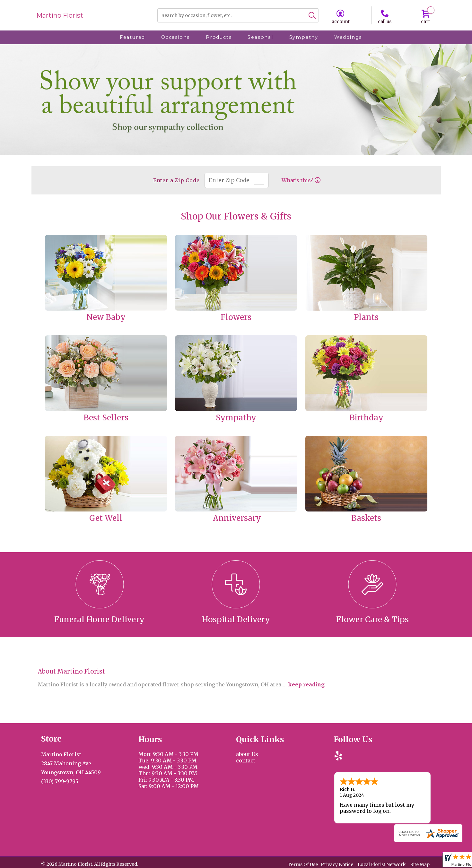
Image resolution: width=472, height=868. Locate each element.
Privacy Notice (337, 864)
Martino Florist (60, 15)
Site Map (420, 864)
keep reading (306, 684)
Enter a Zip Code (176, 180)
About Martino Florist (71, 671)
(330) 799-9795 (60, 781)
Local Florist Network (382, 864)
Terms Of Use (303, 864)
